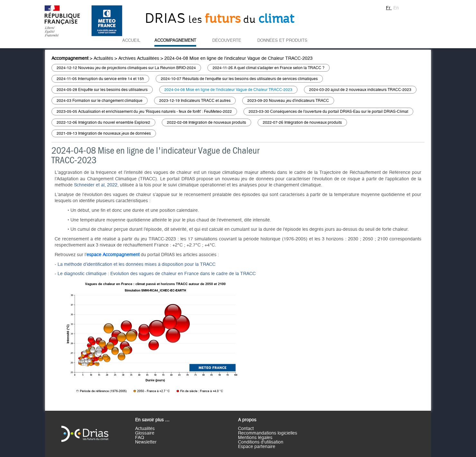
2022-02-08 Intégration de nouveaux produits (206, 122)
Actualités (103, 58)
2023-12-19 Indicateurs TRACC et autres (195, 101)
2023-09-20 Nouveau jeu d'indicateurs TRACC (288, 101)
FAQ (140, 438)
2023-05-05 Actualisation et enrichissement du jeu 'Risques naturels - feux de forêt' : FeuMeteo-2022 (144, 112)
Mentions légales (255, 438)
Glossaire (145, 433)
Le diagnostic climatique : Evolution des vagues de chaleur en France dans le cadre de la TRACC (157, 274)
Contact (246, 429)
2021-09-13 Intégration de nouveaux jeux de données (104, 133)
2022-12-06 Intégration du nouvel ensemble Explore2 (103, 122)
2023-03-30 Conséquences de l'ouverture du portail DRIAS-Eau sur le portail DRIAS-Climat (328, 112)
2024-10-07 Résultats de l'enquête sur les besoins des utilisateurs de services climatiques (239, 79)
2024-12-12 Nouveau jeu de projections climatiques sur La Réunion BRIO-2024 (126, 68)
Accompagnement (175, 40)
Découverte (227, 40)
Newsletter (146, 442)
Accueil (131, 40)
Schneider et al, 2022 (96, 185)
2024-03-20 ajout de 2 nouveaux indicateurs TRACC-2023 (360, 90)
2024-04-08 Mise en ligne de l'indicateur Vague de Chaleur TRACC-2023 (238, 58)
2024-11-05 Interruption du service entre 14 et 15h (100, 79)
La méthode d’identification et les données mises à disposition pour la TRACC (137, 264)
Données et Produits (282, 40)
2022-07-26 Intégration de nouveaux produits (302, 122)
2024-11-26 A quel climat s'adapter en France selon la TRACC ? (269, 68)
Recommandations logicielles (268, 433)
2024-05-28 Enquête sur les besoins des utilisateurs (102, 90)
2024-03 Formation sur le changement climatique (100, 101)
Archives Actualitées (139, 58)
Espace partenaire (257, 447)
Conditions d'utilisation (261, 442)
